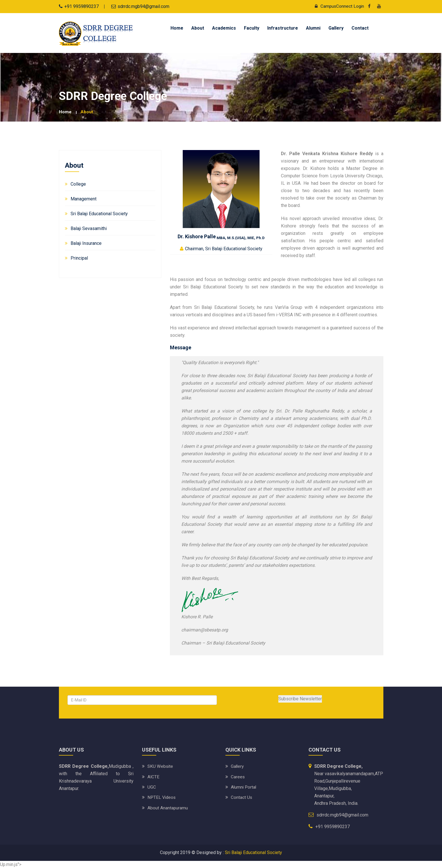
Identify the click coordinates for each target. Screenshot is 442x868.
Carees (238, 776)
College (78, 184)
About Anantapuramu (168, 807)
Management (84, 199)
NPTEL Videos (162, 797)
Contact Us (242, 797)
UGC (152, 787)
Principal (79, 258)
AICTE (154, 776)
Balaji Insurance (86, 243)
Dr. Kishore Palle (221, 236)
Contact (360, 28)
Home (177, 28)
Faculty (252, 28)
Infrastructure (283, 28)
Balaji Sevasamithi (89, 228)
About (198, 28)
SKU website (161, 766)
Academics (224, 28)
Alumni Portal (244, 787)
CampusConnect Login (337, 6)
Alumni (313, 28)
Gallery (336, 28)
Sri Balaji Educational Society (99, 214)
